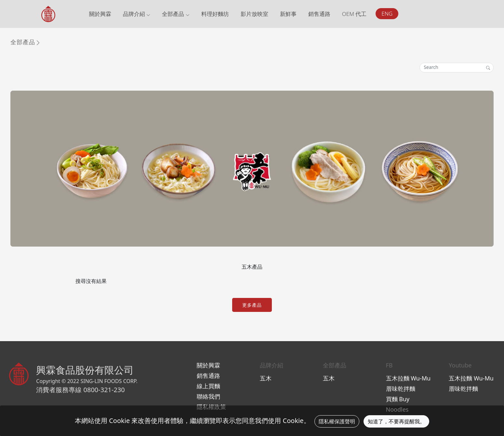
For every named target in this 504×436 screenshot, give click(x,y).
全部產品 (176, 14)
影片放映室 (254, 14)
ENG (387, 13)
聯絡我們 (208, 396)
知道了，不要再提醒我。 (396, 421)
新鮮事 (288, 14)
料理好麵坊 (215, 14)
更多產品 (252, 305)
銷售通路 (319, 14)
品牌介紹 (137, 14)
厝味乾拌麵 (401, 389)
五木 (266, 378)
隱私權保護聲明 (337, 421)
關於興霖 (100, 14)
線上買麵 (208, 386)
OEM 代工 (354, 14)
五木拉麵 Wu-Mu (408, 378)
